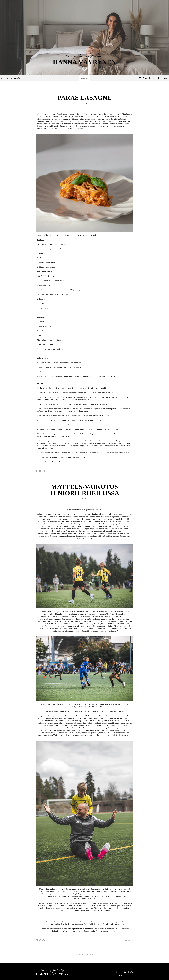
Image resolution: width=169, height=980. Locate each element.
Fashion (64, 84)
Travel (90, 84)
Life (72, 84)
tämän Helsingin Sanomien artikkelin (77, 929)
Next (92, 954)
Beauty (81, 84)
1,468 (86, 954)
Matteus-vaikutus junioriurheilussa (84, 490)
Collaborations (102, 84)
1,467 (83, 954)
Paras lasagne (84, 98)
